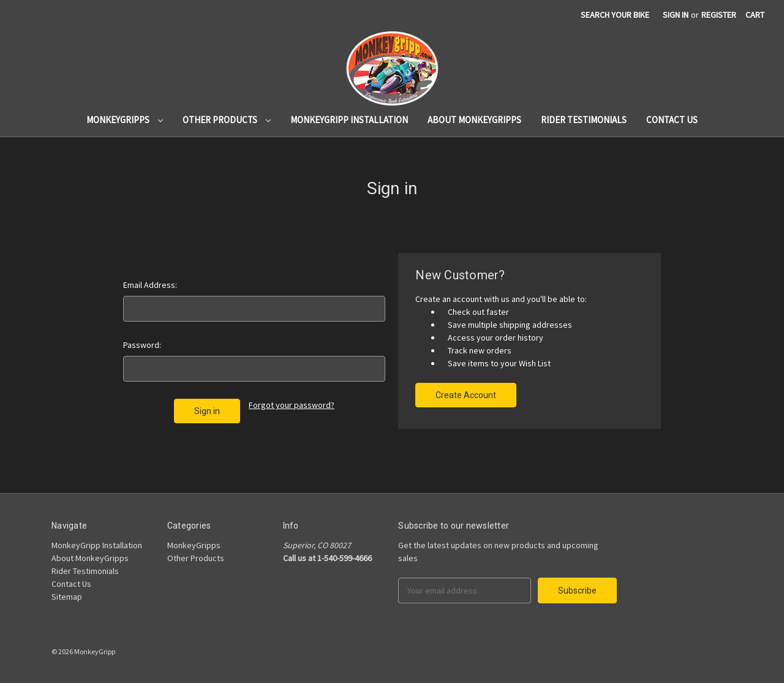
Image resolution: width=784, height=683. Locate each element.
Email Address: (150, 285)
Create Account (466, 395)
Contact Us (672, 120)
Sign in (676, 15)
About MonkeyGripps (474, 120)
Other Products (227, 120)
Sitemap (67, 597)
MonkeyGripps (125, 120)
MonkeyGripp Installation (349, 120)
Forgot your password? (292, 405)
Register (719, 15)
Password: (142, 345)
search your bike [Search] (615, 15)
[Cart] (755, 15)
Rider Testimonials (584, 120)
